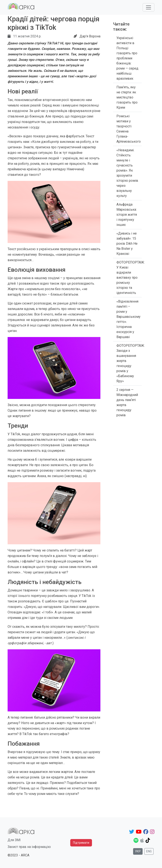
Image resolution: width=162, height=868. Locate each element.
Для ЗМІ (14, 840)
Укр (138, 851)
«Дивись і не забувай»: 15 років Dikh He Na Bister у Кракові (127, 244)
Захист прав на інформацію (29, 847)
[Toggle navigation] (148, 7)
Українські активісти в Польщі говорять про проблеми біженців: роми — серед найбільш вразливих (127, 58)
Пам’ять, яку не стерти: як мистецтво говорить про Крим (127, 97)
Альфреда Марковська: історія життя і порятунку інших (127, 215)
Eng (149, 851)
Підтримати (81, 843)
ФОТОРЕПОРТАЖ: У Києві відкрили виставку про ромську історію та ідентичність (131, 278)
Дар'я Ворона (90, 36)
